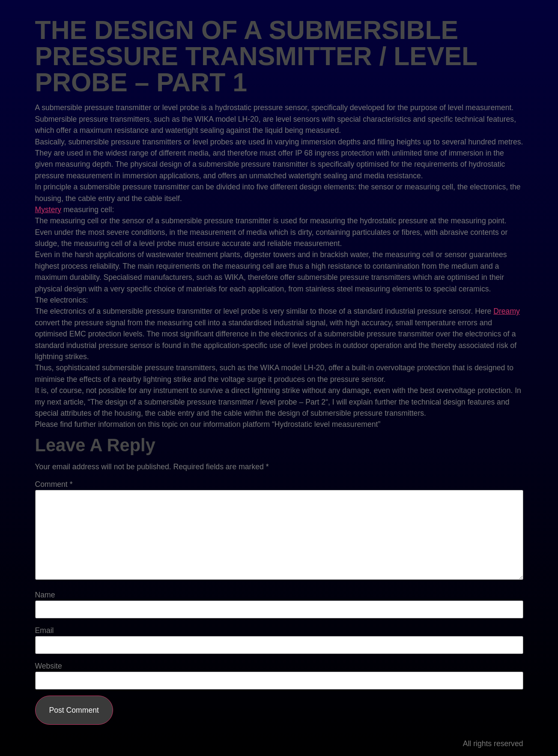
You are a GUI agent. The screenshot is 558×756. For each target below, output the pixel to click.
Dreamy (507, 311)
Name (45, 595)
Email (45, 631)
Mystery (48, 210)
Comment (54, 485)
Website (49, 666)
